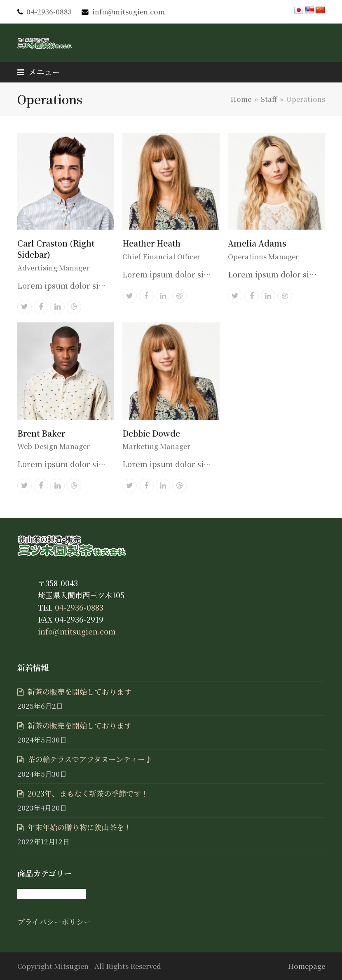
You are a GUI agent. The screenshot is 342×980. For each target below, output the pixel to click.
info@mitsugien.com (129, 12)
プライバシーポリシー (54, 921)
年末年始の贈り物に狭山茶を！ (80, 827)
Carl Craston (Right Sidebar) (56, 249)
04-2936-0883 (49, 12)
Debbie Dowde (151, 433)
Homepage (306, 966)
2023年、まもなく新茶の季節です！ (88, 793)
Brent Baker (41, 433)
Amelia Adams (257, 243)
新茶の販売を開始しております (80, 691)
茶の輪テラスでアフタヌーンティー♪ (90, 759)
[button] (39, 72)
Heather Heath (151, 243)
